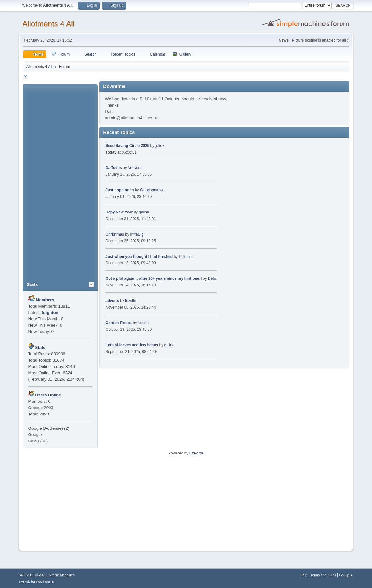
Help (304, 575)
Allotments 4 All (49, 24)
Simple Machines (62, 575)
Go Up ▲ (346, 575)
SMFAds (25, 581)
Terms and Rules (323, 575)
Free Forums (45, 581)
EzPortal (197, 453)
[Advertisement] (60, 179)
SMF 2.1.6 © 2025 (33, 575)
